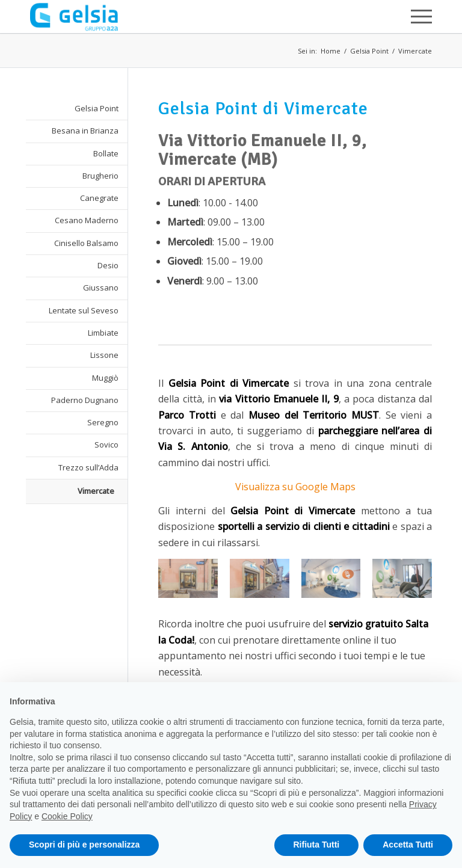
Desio (108, 265)
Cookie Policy (67, 816)
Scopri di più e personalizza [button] (84, 845)
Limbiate (103, 333)
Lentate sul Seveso (84, 310)
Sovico (106, 445)
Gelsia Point (369, 51)
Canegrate (99, 198)
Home (331, 51)
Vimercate (415, 51)
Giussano (101, 288)
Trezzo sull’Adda (88, 467)
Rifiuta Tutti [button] (317, 845)
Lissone (104, 355)
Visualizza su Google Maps (295, 487)
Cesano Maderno (87, 220)
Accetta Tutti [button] (408, 845)
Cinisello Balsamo (86, 243)
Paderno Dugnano (85, 400)
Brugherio (100, 176)
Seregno (103, 422)
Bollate (106, 153)
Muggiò (105, 378)
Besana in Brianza (85, 131)
